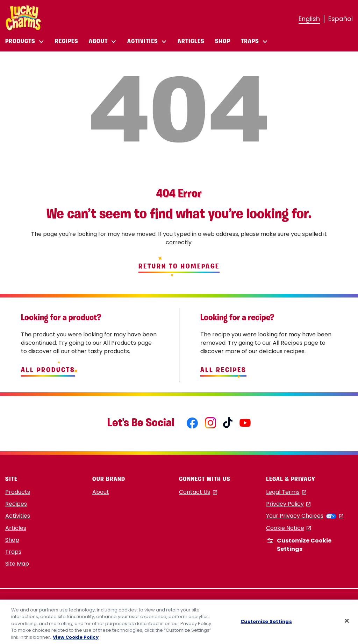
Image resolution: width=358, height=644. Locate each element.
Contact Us (198, 492)
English (309, 19)
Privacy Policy (288, 504)
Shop (12, 540)
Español (341, 19)
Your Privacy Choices (305, 516)
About (101, 492)
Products (18, 492)
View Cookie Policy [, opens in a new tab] (76, 639)
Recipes (16, 504)
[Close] (347, 623)
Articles (16, 528)
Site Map (17, 564)
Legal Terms (286, 492)
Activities (18, 516)
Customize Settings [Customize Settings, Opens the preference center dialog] (266, 623)
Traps (13, 552)
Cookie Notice (289, 528)
